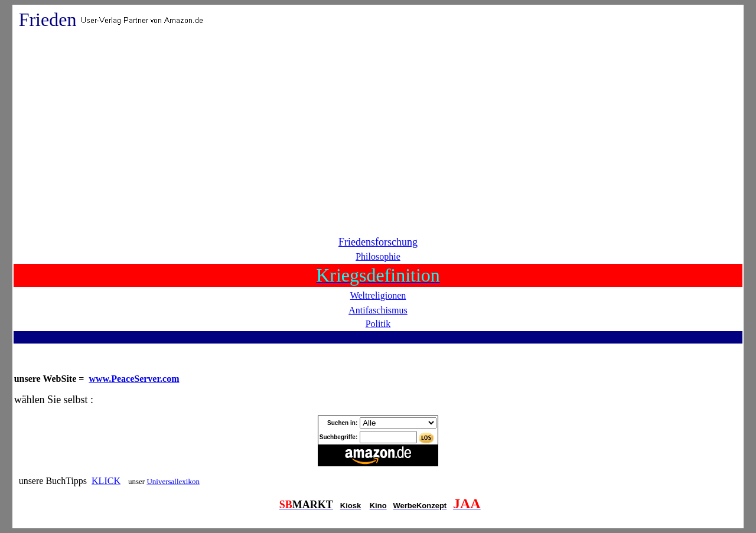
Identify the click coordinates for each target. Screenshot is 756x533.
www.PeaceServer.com (134, 379)
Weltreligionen (378, 295)
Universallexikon (173, 481)
